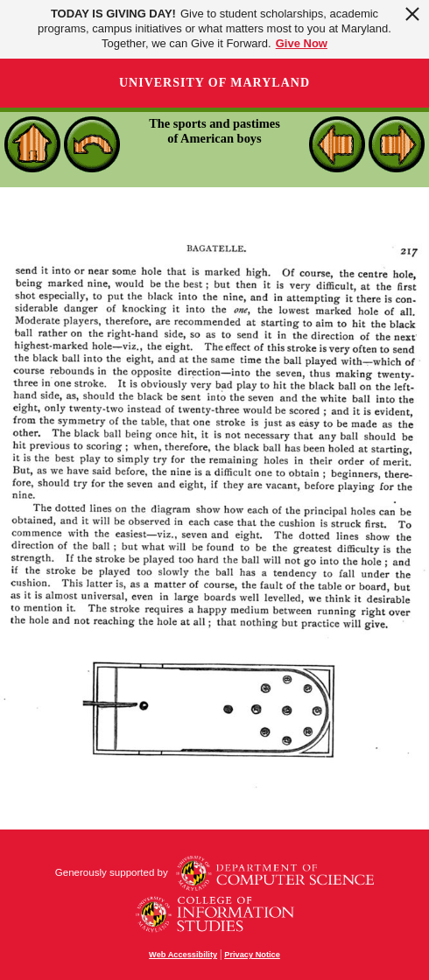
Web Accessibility (183, 955)
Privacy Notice (252, 955)
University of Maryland (214, 83)
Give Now (302, 43)
